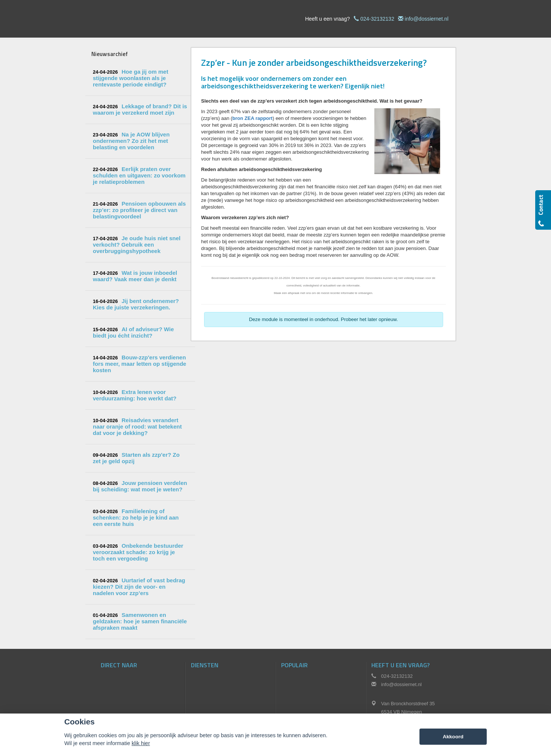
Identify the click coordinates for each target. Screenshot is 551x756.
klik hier (141, 743)
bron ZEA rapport (252, 118)
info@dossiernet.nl (427, 19)
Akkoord (453, 737)
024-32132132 (377, 19)
